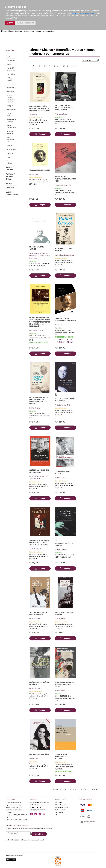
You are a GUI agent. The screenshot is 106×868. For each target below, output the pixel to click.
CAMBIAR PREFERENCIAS (25, 23)
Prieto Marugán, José (61, 114)
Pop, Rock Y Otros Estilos (11, 69)
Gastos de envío (60, 810)
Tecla (8, 157)
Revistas (9, 146)
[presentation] (22, 846)
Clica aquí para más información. (84, 13)
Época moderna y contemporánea (42, 31)
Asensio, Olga (34, 758)
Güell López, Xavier (61, 478)
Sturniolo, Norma (60, 619)
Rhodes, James (60, 691)
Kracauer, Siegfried (35, 619)
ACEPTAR (10, 23)
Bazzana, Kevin (34, 174)
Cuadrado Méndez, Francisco (39, 253)
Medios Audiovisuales (11, 127)
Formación (10, 84)
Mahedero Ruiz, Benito (37, 256)
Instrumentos (11, 88)
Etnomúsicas (11, 74)
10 (57, 66)
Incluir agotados (36, 60)
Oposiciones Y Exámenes (11, 121)
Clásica (10, 31)
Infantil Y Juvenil (9, 115)
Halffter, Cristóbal (35, 408)
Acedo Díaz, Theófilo (36, 549)
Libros (4, 31)
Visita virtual (59, 812)
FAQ (56, 815)
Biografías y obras (21, 31)
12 (64, 66)
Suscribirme (39, 834)
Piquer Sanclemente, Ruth (63, 185)
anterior (34, 66)
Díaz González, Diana (36, 330)
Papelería (10, 153)
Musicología (11, 92)
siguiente (74, 66)
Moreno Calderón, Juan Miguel (64, 255)
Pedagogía (10, 106)
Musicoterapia (11, 110)
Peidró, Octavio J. (60, 325)
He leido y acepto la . (26, 840)
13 (67, 66)
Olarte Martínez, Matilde (37, 476)
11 (61, 66)
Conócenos (58, 802)
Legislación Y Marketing (11, 133)
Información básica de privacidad (33, 840)
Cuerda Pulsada (9, 162)
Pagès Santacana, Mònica (63, 405)
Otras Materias (11, 149)
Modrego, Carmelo (61, 550)
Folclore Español (9, 79)
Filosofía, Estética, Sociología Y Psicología (11, 99)
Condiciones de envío (62, 807)
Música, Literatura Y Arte (10, 140)
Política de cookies (61, 805)
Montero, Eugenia (35, 688)
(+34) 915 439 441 (36, 807)
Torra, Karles (33, 115)
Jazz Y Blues (11, 60)
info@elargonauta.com (38, 810)
